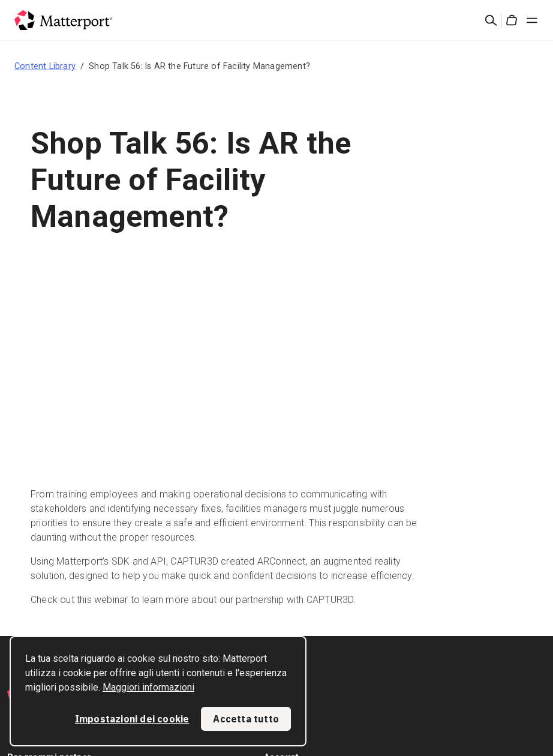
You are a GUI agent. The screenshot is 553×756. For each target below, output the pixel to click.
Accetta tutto (246, 719)
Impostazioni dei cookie (132, 719)
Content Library (45, 66)
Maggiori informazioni (148, 687)
